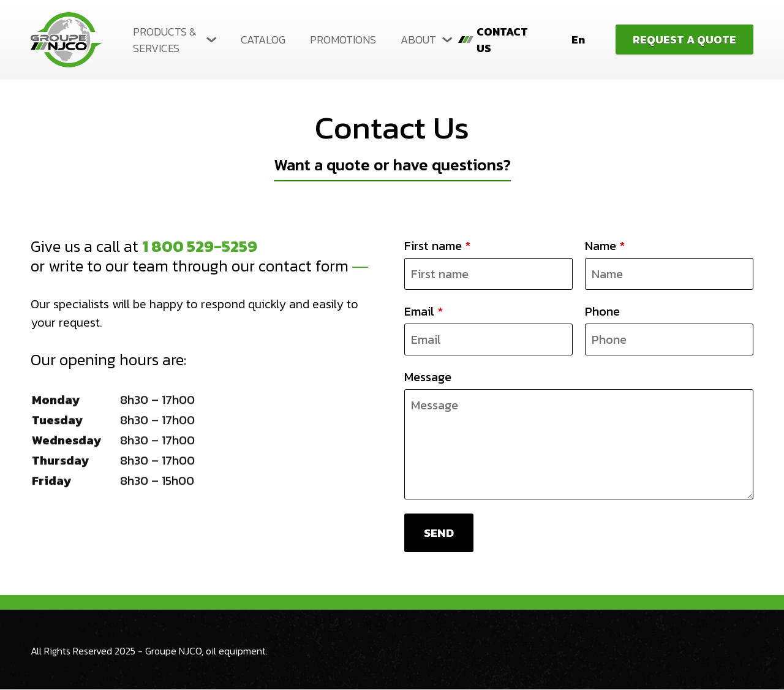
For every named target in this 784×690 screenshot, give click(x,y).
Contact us (502, 40)
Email (424, 311)
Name (605, 246)
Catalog (263, 40)
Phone (602, 311)
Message (428, 377)
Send (439, 533)
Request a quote (684, 40)
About (418, 40)
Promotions (343, 40)
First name (437, 246)
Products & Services (165, 40)
